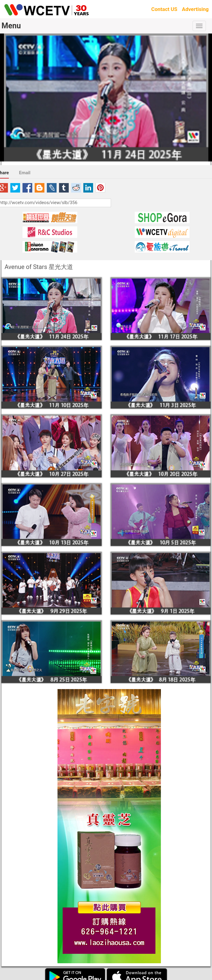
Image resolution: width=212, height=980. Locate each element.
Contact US (164, 9)
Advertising (195, 9)
